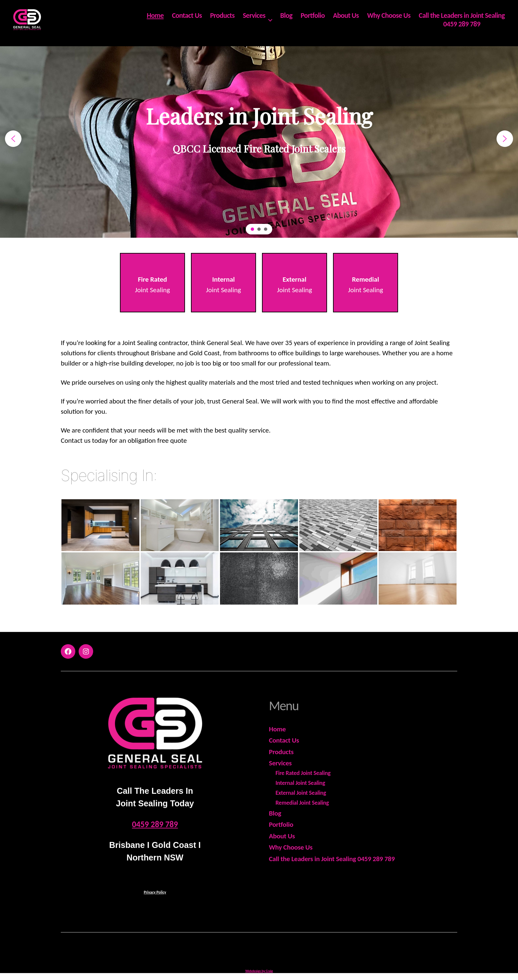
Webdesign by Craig (259, 971)
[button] (13, 139)
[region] (259, 139)
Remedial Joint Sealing (302, 803)
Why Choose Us (389, 20)
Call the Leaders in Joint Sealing (462, 20)
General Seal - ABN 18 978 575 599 (267, 951)
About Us (346, 20)
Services (254, 20)
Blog (286, 20)
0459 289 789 (462, 28)
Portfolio (313, 20)
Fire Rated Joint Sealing (303, 773)
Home (155, 20)
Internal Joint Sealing (300, 783)
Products (222, 20)
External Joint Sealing (301, 793)
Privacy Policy (155, 892)
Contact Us (187, 20)
